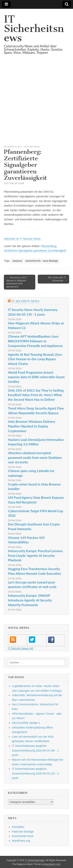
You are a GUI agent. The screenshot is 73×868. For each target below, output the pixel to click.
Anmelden (18, 827)
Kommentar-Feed (22, 836)
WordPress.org (21, 841)
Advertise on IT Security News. (22, 239)
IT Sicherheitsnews (34, 29)
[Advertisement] (36, 105)
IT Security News (25, 301)
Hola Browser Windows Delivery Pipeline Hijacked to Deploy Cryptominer (32, 426)
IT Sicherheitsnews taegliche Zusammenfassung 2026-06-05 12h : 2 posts (35, 773)
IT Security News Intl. (21, 648)
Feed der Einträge (23, 832)
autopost (17, 261)
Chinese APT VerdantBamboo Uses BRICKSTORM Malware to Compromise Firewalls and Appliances (35, 341)
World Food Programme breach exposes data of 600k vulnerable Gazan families (36, 377)
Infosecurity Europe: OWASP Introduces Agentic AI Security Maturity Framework (30, 600)
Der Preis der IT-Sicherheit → (57, 279)
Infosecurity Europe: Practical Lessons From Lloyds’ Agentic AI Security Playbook (35, 555)
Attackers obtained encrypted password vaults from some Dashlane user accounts (35, 457)
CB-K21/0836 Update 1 (26, 723)
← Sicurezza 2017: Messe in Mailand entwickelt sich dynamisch (17, 282)
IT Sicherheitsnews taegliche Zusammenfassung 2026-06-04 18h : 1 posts (35, 750)
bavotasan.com (52, 864)
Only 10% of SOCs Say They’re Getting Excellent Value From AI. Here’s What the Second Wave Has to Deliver (36, 395)
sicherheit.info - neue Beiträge (22, 147)
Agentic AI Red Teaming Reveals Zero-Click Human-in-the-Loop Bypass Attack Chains (35, 359)
